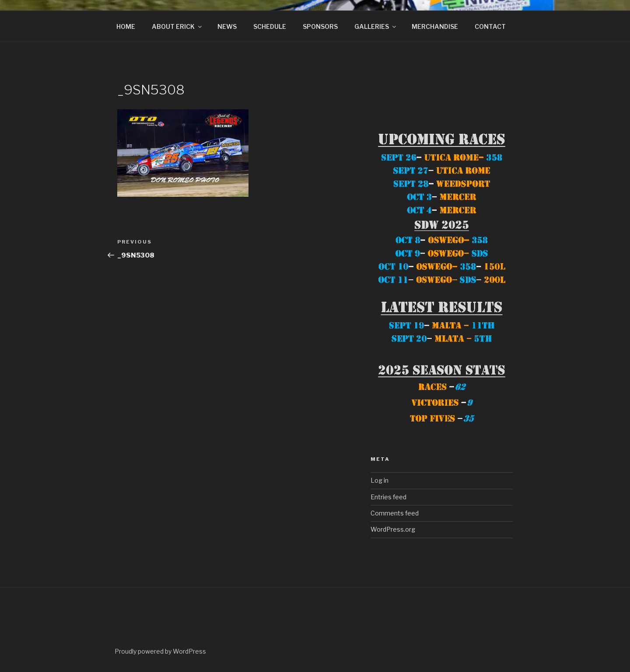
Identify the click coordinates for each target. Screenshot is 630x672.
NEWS (227, 26)
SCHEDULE (270, 26)
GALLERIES (376, 26)
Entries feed (388, 497)
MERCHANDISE (435, 26)
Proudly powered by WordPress (160, 651)
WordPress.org (393, 529)
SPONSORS (320, 26)
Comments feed (395, 513)
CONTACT (490, 26)
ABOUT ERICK (177, 26)
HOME (126, 26)
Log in (380, 480)
